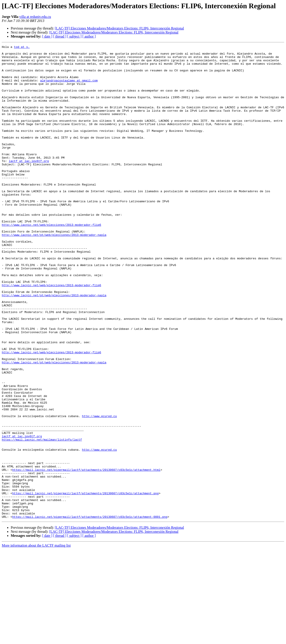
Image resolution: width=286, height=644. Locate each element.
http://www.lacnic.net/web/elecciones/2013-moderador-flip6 (52, 261)
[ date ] (47, 36)
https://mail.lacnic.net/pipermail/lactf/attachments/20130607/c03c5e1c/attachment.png (85, 583)
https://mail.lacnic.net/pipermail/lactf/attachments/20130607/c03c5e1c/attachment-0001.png (90, 611)
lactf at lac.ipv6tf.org (29, 184)
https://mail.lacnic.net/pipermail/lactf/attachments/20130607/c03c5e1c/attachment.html (86, 555)
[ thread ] (60, 36)
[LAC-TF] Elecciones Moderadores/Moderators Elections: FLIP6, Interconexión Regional (119, 28)
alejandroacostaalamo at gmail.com (69, 88)
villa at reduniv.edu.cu (35, 17)
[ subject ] (74, 36)
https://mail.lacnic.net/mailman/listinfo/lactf (42, 519)
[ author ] (89, 36)
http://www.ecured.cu (99, 490)
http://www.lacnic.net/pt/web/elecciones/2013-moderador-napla (54, 273)
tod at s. (22, 47)
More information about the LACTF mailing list (36, 640)
